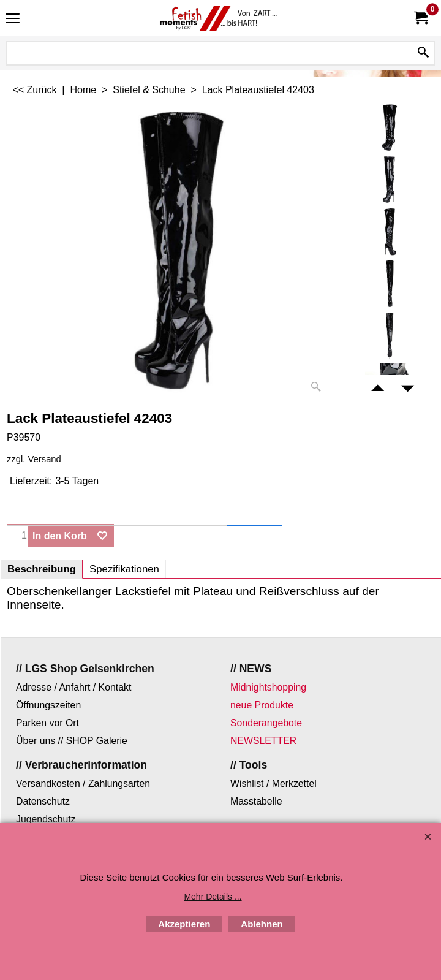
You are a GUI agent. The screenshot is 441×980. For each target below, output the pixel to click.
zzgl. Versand (34, 459)
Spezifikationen (124, 569)
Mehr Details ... (213, 897)
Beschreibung (42, 569)
